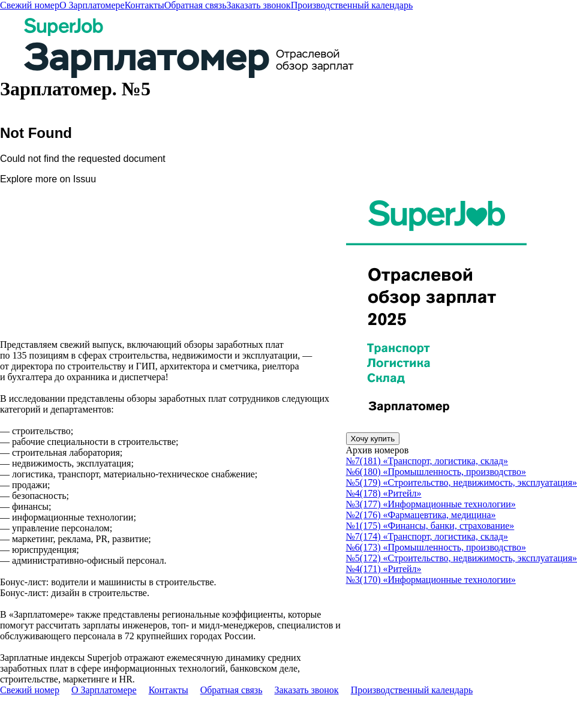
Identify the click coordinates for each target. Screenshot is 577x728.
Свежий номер (30, 5)
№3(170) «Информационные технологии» (431, 580)
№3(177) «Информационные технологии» (431, 504)
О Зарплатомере (92, 5)
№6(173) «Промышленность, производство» (436, 547)
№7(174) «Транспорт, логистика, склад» (427, 536)
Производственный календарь (352, 5)
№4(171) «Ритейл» (384, 569)
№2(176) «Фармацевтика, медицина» (421, 515)
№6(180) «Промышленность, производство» (436, 472)
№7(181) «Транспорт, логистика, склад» (427, 461)
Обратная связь (196, 5)
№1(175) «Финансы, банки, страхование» (430, 526)
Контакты (145, 5)
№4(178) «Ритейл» (384, 493)
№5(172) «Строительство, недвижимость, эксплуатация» (462, 558)
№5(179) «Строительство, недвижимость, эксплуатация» (462, 482)
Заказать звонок (258, 5)
